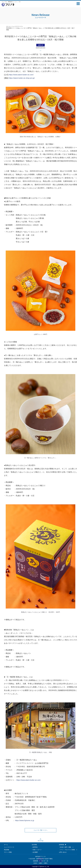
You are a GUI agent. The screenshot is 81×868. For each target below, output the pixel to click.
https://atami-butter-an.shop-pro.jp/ (22, 78)
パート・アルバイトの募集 (67, 850)
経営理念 (35, 847)
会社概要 (35, 852)
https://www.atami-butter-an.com (28, 780)
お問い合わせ (63, 852)
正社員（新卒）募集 (65, 847)
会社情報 (34, 845)
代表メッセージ (37, 850)
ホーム (8, 26)
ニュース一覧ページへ (40, 830)
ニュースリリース (17, 26)
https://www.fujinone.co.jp (25, 820)
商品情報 (7, 850)
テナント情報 (8, 852)
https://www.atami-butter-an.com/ (21, 75)
